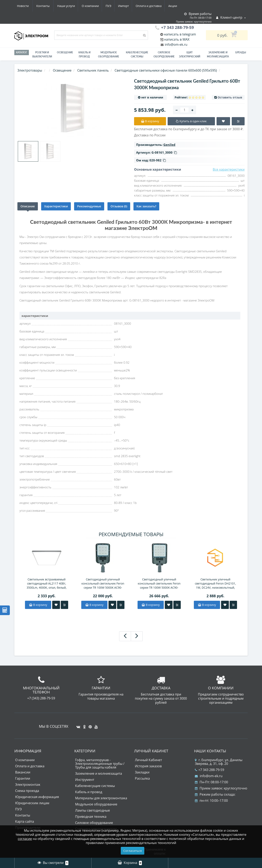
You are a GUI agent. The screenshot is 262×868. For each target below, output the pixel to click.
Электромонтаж (28, 785)
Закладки (142, 772)
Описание (28, 206)
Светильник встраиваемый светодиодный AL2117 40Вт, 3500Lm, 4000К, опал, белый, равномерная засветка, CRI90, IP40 (47, 584)
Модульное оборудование (109, 54)
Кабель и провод (84, 54)
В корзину (38, 605)
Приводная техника (91, 817)
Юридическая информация (37, 797)
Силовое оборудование (164, 54)
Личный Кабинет (148, 760)
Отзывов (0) (119, 206)
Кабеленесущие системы (137, 54)
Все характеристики (229, 169)
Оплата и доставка (112, 6)
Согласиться (133, 851)
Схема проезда (27, 791)
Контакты (175, 6)
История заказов (148, 766)
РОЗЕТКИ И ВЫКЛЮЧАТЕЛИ (42, 54)
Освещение (65, 52)
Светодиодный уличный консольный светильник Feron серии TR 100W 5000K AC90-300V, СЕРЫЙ (103, 584)
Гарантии (23, 778)
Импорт (86, 6)
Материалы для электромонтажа (101, 798)
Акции (137, 6)
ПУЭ (70, 6)
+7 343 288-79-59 (209, 770)
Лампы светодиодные (93, 810)
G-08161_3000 (164, 152)
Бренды (241, 52)
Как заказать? (146, 206)
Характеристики (56, 206)
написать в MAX (177, 39)
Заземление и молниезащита (99, 773)
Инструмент (85, 780)
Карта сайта (25, 821)
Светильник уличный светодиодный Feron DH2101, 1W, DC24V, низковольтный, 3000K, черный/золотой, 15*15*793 (215, 584)
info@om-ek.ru (176, 45)
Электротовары (30, 70)
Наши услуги (26, 6)
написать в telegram (180, 34)
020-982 (158, 160)
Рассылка (142, 778)
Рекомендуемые (89, 206)
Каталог (22, 52)
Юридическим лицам (32, 803)
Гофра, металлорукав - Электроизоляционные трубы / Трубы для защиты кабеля (100, 764)
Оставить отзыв (230, 97)
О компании (51, 6)
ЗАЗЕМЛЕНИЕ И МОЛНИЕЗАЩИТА (218, 54)
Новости (154, 6)
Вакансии (23, 772)
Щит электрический (190, 54)
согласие (25, 839)
